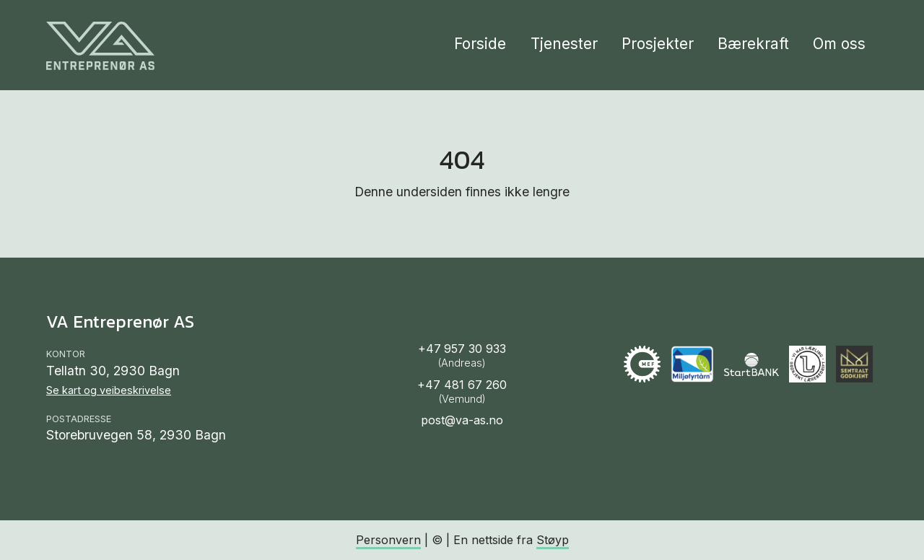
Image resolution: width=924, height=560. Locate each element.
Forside (480, 44)
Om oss (839, 44)
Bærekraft (753, 44)
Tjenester (564, 44)
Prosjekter (658, 44)
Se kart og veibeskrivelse (109, 390)
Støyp (553, 540)
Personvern (388, 540)
